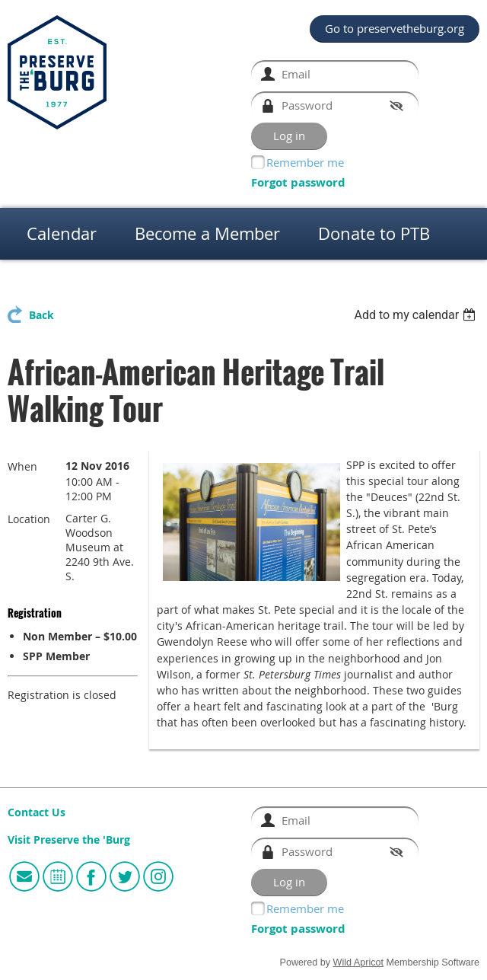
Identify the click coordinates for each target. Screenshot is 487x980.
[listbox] (417, 315)
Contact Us (37, 812)
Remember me (305, 162)
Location (29, 519)
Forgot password (298, 182)
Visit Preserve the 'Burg (69, 840)
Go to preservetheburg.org (395, 28)
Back (41, 315)
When (22, 466)
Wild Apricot (359, 962)
